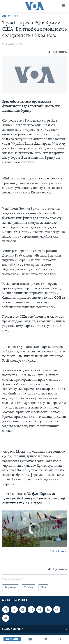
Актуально (11, 16)
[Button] (57, 52)
